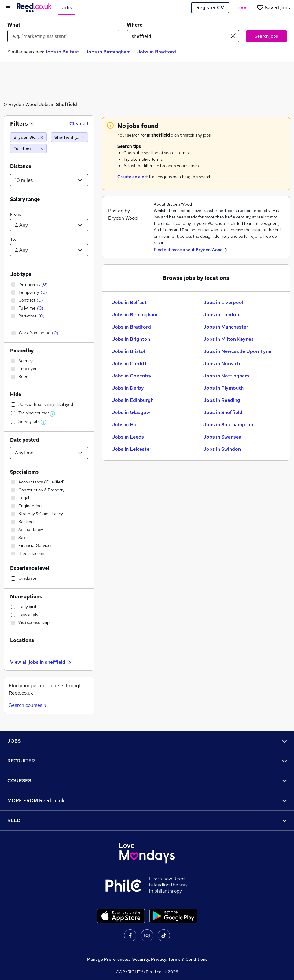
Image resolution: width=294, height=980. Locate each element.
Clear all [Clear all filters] (79, 124)
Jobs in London (221, 315)
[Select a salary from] (49, 225)
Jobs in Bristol (129, 351)
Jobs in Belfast (62, 52)
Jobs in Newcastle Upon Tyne (237, 351)
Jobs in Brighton (131, 339)
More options (26, 597)
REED (147, 820)
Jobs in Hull (125, 425)
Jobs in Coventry (132, 376)
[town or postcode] (183, 36)
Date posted (24, 440)
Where (135, 25)
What (14, 25)
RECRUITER (147, 761)
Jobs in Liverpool (223, 302)
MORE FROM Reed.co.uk (147, 800)
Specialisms (24, 472)
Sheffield (66, 104)
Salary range (25, 199)
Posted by (22, 351)
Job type (21, 274)
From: (16, 214)
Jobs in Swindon (222, 449)
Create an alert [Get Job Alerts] (133, 177)
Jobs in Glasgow (131, 412)
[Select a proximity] (49, 180)
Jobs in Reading (222, 400)
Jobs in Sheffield (223, 412)
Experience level (30, 568)
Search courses (29, 705)
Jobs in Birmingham (108, 52)
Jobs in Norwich (222, 363)
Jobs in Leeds (128, 437)
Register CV (210, 7)
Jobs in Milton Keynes (228, 339)
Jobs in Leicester (132, 449)
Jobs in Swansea (222, 437)
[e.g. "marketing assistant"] (63, 36)
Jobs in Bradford (156, 52)
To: (13, 239)
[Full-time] (28, 149)
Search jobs (266, 36)
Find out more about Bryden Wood (188, 250)
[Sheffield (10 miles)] (69, 137)
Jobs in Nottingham (226, 376)
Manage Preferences (108, 959)
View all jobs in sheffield (41, 662)
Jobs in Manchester (226, 327)
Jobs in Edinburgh (133, 400)
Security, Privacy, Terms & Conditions (170, 959)
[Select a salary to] (49, 250)
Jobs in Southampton (228, 425)
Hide (16, 394)
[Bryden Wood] (28, 137)
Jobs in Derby (128, 388)
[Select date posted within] (49, 453)
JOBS (147, 741)
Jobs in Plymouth (223, 388)
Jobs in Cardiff (129, 363)
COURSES (147, 781)
